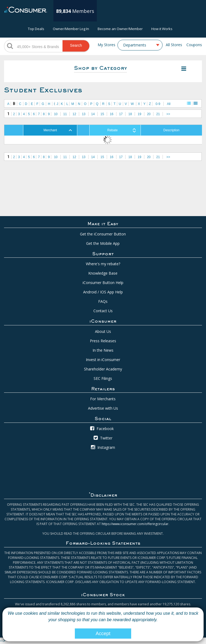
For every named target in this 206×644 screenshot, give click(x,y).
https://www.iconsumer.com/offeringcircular (135, 524)
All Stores (174, 45)
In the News (103, 350)
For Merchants (103, 399)
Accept (103, 634)
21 (158, 114)
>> (168, 114)
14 (93, 114)
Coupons (194, 45)
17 (121, 114)
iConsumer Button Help (103, 283)
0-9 (158, 104)
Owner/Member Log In (71, 29)
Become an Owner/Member (120, 29)
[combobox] (140, 45)
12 (74, 114)
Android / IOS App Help (103, 292)
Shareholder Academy (103, 369)
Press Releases (103, 341)
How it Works (162, 29)
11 (65, 114)
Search (76, 45)
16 (111, 114)
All (169, 104)
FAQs (103, 301)
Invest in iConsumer (103, 360)
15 (102, 114)
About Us (103, 331)
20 (149, 114)
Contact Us (103, 311)
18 (130, 114)
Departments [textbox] (135, 45)
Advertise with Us (103, 408)
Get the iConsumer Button (103, 234)
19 (139, 114)
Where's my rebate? (103, 264)
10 (56, 114)
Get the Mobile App (103, 243)
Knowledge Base (103, 273)
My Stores (106, 45)
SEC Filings (103, 378)
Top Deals (36, 29)
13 (84, 114)
